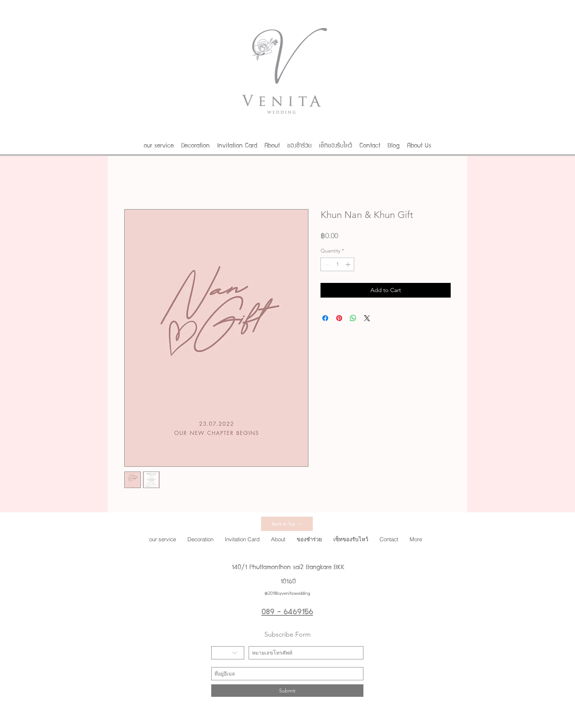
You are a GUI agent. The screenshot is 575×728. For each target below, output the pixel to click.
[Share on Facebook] (325, 318)
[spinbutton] (337, 264)
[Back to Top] (287, 524)
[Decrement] (326, 264)
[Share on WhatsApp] (353, 318)
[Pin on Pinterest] (339, 318)
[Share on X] (367, 318)
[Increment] (349, 264)
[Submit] (287, 691)
